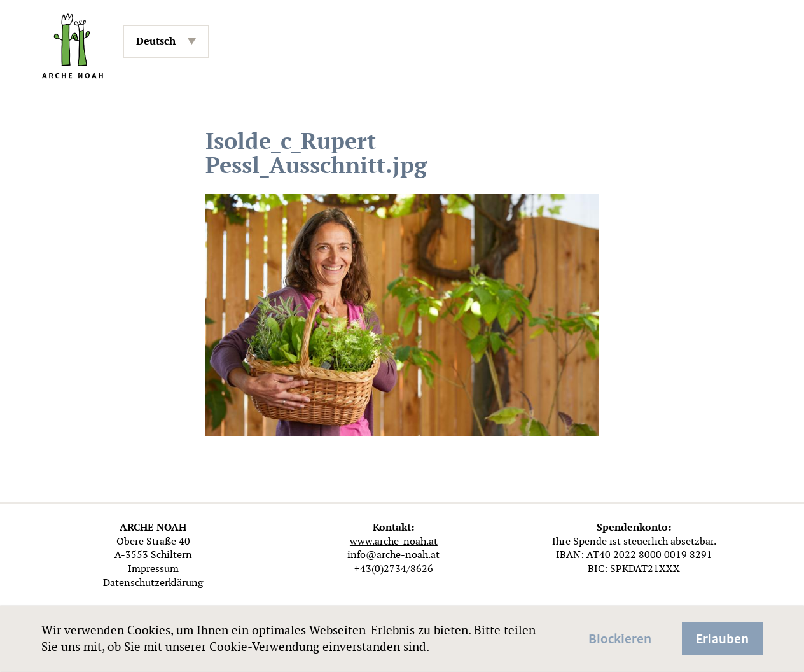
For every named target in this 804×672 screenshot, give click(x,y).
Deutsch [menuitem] (156, 41)
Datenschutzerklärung (153, 583)
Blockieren (620, 638)
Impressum (153, 569)
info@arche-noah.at (393, 555)
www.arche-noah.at (394, 541)
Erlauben (722, 638)
